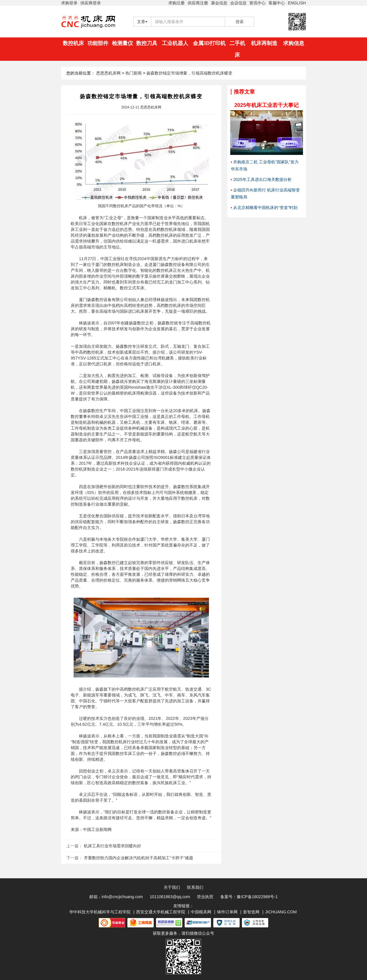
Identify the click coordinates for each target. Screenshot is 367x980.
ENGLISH (297, 3)
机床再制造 (264, 43)
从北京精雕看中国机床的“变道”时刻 (265, 208)
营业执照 (205, 897)
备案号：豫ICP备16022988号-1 (249, 897)
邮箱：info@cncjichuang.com (116, 897)
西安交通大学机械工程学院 (161, 912)
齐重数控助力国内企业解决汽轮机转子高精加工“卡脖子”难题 (138, 858)
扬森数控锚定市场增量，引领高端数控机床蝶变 (189, 73)
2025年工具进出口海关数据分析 (262, 179)
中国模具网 (201, 912)
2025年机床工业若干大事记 (266, 105)
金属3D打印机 (209, 43)
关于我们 (172, 887)
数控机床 (73, 43)
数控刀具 (147, 43)
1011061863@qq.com (170, 897)
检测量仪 (122, 43)
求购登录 (69, 3)
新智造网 (251, 912)
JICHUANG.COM (281, 912)
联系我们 (195, 887)
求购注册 (176, 3)
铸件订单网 (227, 912)
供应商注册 (198, 3)
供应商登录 (91, 3)
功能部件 (98, 43)
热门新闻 (134, 73)
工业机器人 (175, 43)
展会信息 (219, 3)
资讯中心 (257, 3)
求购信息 (294, 43)
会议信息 (238, 3)
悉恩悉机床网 (108, 73)
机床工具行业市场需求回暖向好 (112, 846)
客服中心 (277, 3)
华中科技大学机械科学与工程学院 (100, 912)
